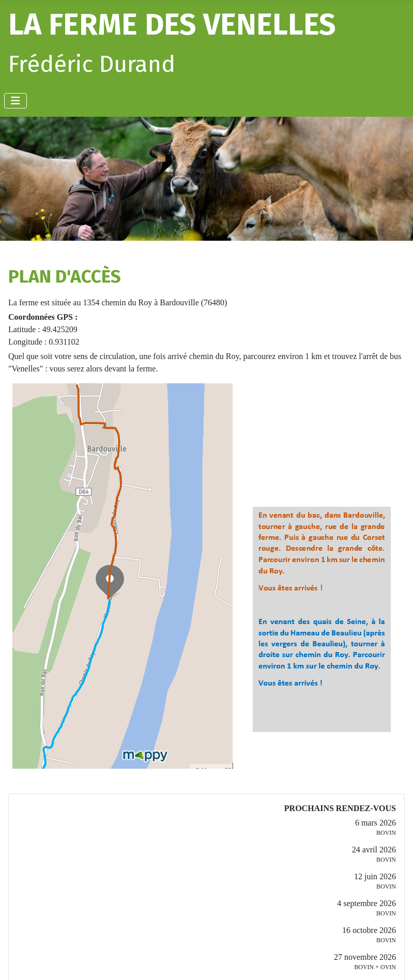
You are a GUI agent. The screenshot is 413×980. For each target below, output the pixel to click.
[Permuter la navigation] (16, 101)
